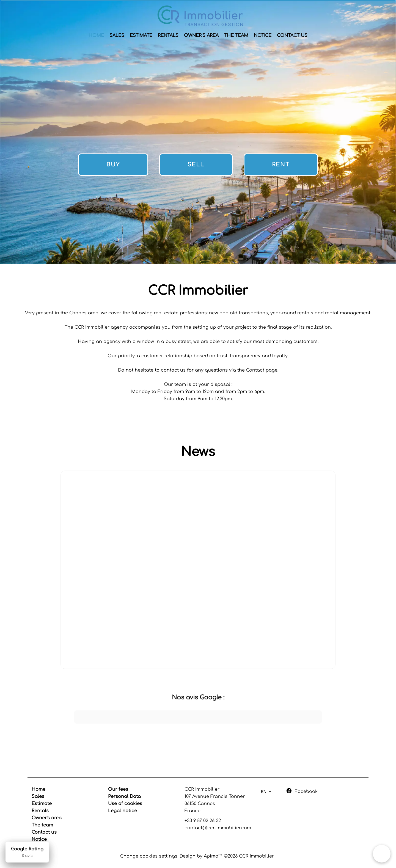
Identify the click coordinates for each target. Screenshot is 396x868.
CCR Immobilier (202, 789)
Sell (196, 165)
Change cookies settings (149, 856)
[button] (74, 729)
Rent (281, 165)
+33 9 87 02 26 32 (203, 821)
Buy (113, 165)
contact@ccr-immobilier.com (218, 828)
